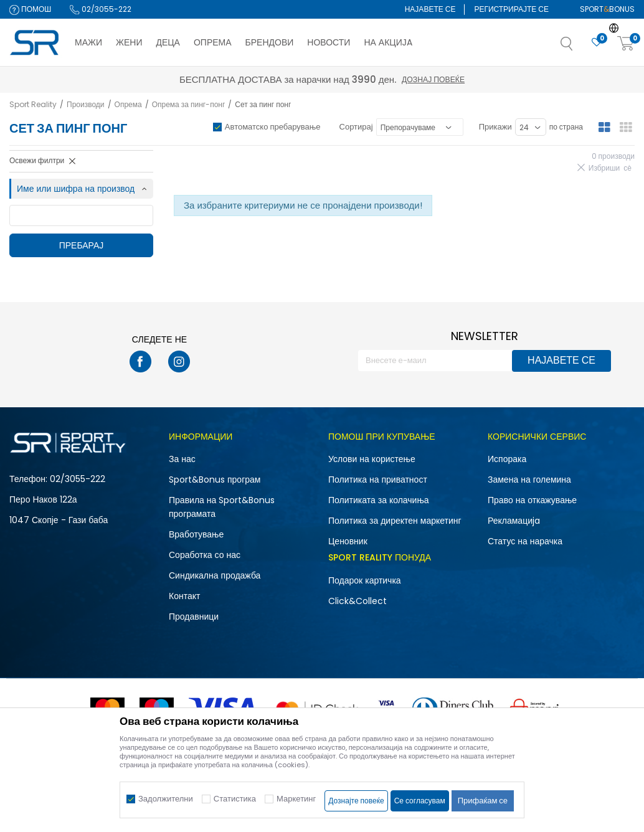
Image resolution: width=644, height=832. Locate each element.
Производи (86, 104)
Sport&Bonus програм (215, 480)
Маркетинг (296, 799)
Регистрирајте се (511, 9)
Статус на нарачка (525, 541)
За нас (182, 459)
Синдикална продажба (215, 575)
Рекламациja (514, 521)
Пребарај (82, 245)
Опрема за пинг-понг (189, 104)
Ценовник (348, 541)
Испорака (507, 459)
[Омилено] (597, 43)
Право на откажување (532, 500)
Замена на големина (529, 480)
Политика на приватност (378, 480)
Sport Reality (33, 104)
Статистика (235, 799)
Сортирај (356, 127)
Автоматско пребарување (273, 127)
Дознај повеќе (433, 79)
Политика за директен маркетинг (395, 521)
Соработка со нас (205, 555)
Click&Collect (358, 601)
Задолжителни (166, 799)
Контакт (184, 596)
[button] (579, 47)
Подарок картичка (365, 580)
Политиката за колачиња (379, 500)
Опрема (128, 104)
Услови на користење (372, 459)
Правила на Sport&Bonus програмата (222, 507)
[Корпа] (626, 44)
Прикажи (495, 127)
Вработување (196, 534)
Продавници (194, 617)
